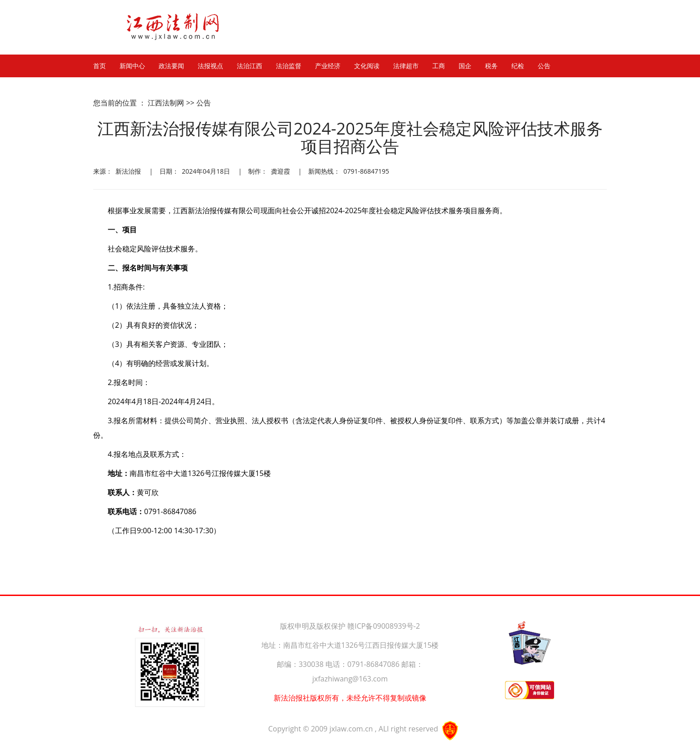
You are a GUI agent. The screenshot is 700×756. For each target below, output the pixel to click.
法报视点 (210, 66)
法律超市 (406, 66)
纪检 (518, 66)
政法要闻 (171, 66)
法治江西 (250, 66)
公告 (544, 66)
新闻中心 (132, 66)
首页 (100, 66)
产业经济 (328, 66)
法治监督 (289, 66)
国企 (465, 66)
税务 (491, 66)
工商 (439, 66)
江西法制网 (166, 103)
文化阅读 (367, 66)
